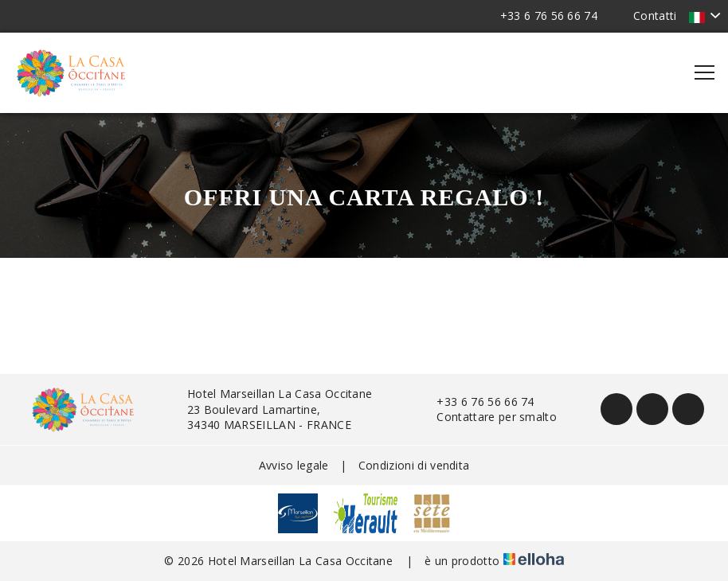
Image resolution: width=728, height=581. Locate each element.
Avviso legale (294, 465)
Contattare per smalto (487, 417)
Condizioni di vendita (414, 465)
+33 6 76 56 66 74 (476, 402)
